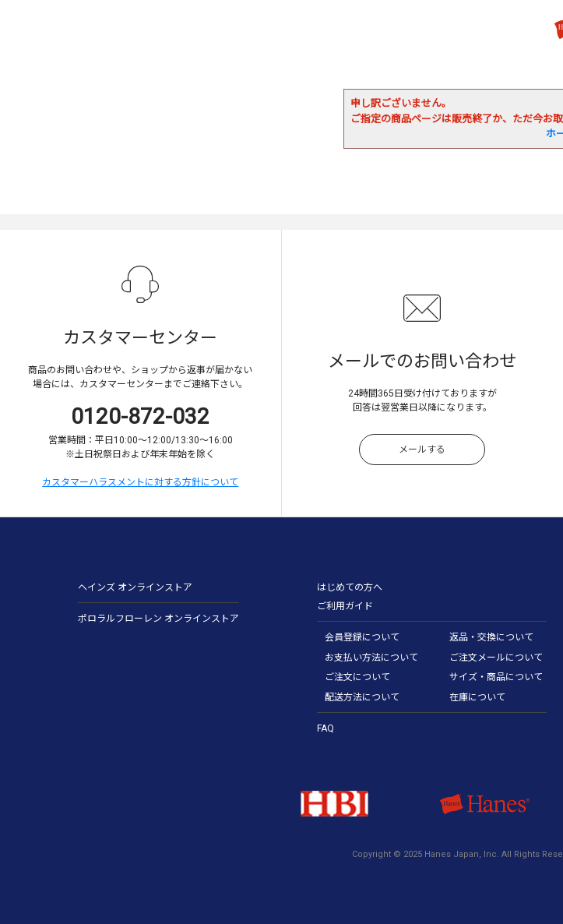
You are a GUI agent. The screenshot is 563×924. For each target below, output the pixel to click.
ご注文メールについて (496, 658)
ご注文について (357, 677)
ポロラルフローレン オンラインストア (158, 619)
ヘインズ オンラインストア (135, 587)
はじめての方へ (350, 587)
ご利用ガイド (345, 606)
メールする (422, 450)
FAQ (325, 728)
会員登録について (362, 637)
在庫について (477, 697)
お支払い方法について (371, 658)
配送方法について (362, 697)
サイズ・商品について (496, 677)
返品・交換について (491, 637)
